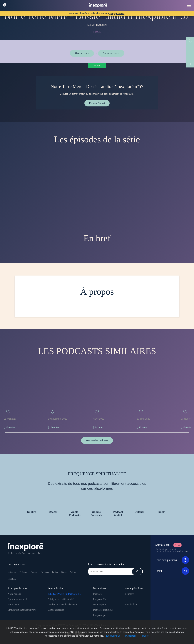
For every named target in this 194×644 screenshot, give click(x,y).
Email (172, 571)
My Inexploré (100, 604)
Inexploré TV (100, 599)
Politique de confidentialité (61, 599)
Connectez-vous (111, 53)
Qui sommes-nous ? (17, 599)
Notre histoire (14, 594)
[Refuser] (145, 636)
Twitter (55, 572)
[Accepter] (130, 636)
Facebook (45, 572)
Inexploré (98, 594)
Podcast (73, 572)
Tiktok (64, 572)
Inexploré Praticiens (103, 610)
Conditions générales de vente (62, 604)
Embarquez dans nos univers (22, 610)
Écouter (11, 427)
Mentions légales (56, 610)
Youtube (34, 572)
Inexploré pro (100, 615)
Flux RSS (12, 579)
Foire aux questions (172, 560)
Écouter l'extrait (97, 103)
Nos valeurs (13, 604)
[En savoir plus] (113, 636)
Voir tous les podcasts (97, 440)
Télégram (23, 572)
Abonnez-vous (82, 53)
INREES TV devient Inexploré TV (64, 594)
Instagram (12, 572)
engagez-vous (117, 13)
